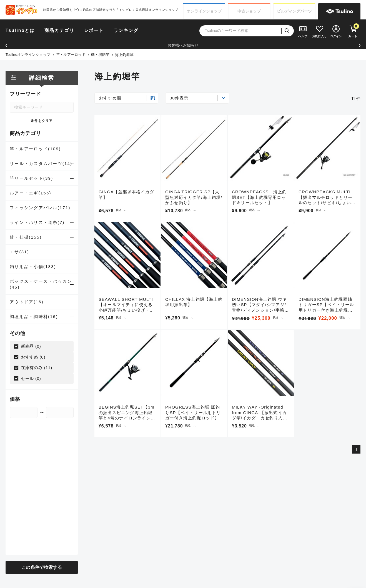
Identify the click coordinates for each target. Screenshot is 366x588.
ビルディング (294, 11)
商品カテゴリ (59, 30)
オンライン (204, 11)
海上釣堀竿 (124, 55)
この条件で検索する (42, 567)
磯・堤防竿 (100, 55)
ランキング (126, 30)
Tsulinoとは (20, 30)
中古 (249, 11)
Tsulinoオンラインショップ (28, 55)
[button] (6, 45)
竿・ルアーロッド (71, 55)
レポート (94, 30)
